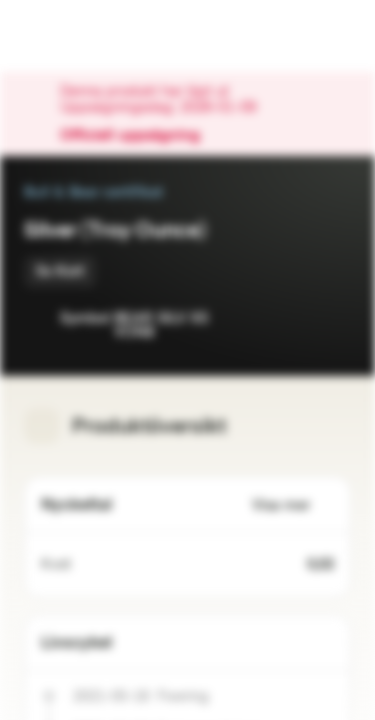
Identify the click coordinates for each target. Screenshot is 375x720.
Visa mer (293, 505)
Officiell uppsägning (140, 136)
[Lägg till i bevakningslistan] (291, 320)
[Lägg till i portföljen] (331, 320)
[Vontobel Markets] (78, 36)
